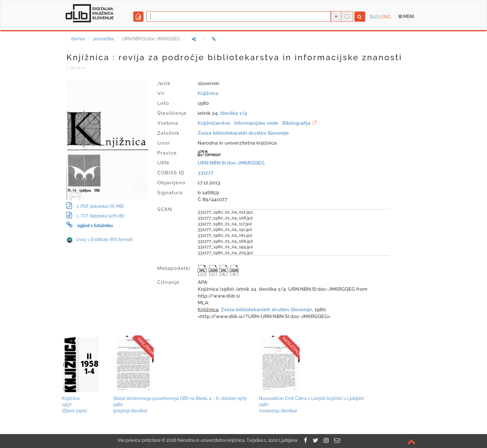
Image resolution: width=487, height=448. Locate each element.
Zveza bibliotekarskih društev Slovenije (243, 133)
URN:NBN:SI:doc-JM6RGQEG (231, 163)
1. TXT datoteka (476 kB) (95, 216)
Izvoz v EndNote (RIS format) (100, 240)
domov (78, 39)
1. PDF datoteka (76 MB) (95, 206)
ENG (386, 17)
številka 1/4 (233, 113)
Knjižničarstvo (214, 123)
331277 (205, 173)
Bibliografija (296, 123)
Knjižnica (208, 93)
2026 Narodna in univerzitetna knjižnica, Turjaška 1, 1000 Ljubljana (232, 440)
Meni (406, 16)
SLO (374, 17)
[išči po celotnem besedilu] (347, 16)
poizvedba (104, 39)
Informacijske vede (256, 123)
